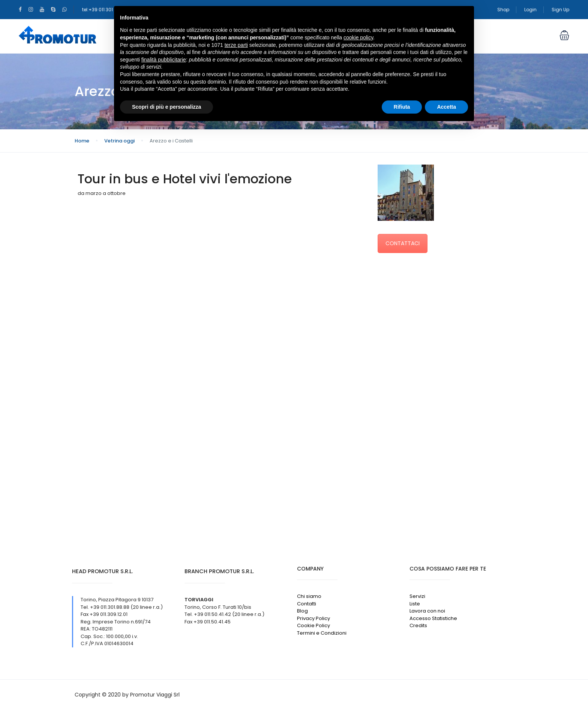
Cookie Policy (313, 625)
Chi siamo (309, 596)
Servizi (417, 596)
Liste (415, 604)
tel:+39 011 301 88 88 (105, 10)
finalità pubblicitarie (164, 60)
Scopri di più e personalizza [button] (166, 107)
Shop (503, 10)
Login (530, 10)
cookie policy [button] (358, 37)
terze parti (236, 45)
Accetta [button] (446, 107)
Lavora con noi (427, 611)
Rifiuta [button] (402, 107)
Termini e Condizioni (322, 633)
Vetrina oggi (119, 141)
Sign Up (560, 10)
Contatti (307, 604)
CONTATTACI (403, 243)
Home (82, 141)
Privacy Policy (313, 618)
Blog (302, 611)
